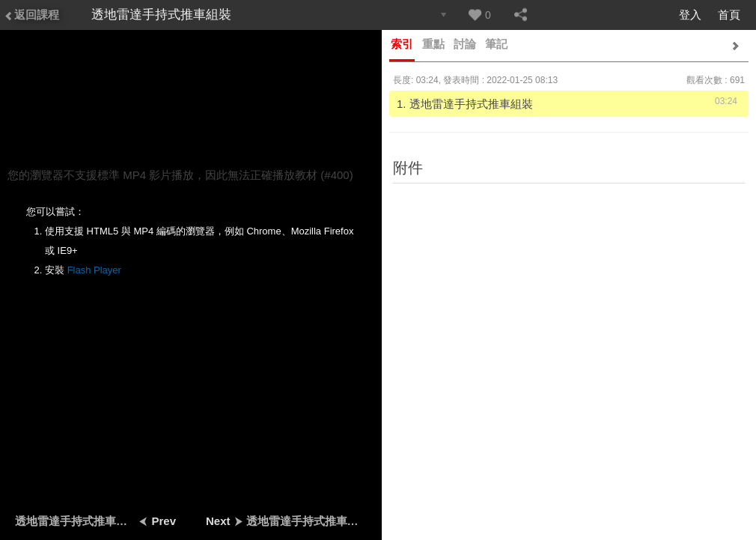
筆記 (496, 44)
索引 (402, 44)
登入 (690, 15)
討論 (465, 44)
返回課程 (31, 15)
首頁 (729, 15)
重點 (433, 44)
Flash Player (94, 270)
